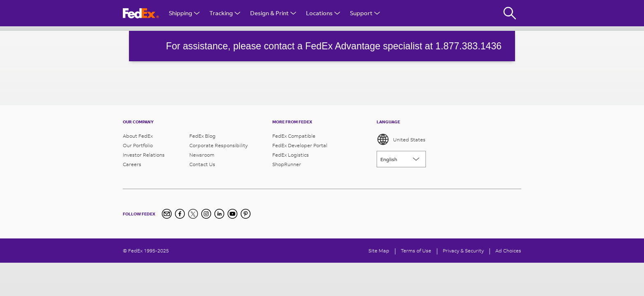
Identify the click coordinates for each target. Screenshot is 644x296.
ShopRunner (287, 164)
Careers (132, 164)
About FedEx (138, 136)
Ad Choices (508, 251)
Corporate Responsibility (218, 145)
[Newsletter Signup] (167, 214)
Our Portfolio (138, 145)
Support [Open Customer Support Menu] (365, 13)
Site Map (379, 251)
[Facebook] (180, 214)
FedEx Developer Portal (300, 145)
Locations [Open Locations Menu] (323, 13)
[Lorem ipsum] (401, 159)
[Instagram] (206, 214)
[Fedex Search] (510, 13)
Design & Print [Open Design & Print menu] (273, 13)
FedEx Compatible (294, 136)
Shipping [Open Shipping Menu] (184, 13)
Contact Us (202, 164)
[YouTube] (232, 214)
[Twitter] (193, 214)
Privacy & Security (463, 251)
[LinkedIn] (219, 214)
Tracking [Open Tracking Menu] (225, 13)
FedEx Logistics (291, 155)
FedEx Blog (202, 136)
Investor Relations (144, 155)
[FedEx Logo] (141, 13)
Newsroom (202, 155)
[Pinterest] (246, 214)
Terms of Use (416, 251)
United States (401, 139)
